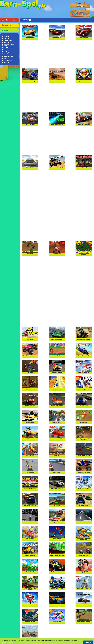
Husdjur (7, 43)
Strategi (7, 60)
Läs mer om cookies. (7, 642)
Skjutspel (8, 56)
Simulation (8, 54)
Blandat (7, 38)
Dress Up (7, 40)
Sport (5, 58)
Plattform (8, 48)
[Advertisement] (57, 55)
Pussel (6, 50)
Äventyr (7, 62)
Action (6, 36)
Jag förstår (88, 642)
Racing (6, 52)
